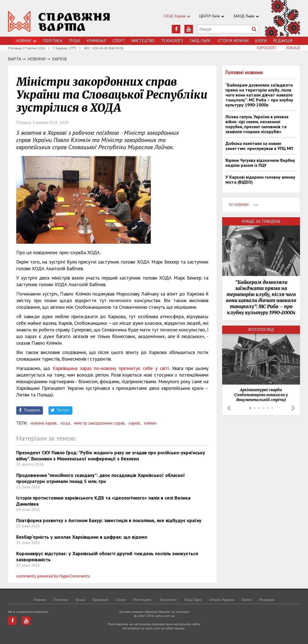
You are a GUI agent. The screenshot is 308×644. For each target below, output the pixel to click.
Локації (293, 48)
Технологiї (172, 41)
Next (293, 408)
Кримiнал (96, 41)
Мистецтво (143, 41)
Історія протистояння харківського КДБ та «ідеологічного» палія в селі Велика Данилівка (103, 501)
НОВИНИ (36, 59)
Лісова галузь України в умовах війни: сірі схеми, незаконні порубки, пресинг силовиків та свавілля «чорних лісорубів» (257, 124)
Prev (229, 408)
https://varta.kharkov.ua (59, 21)
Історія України (233, 41)
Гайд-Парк (200, 41)
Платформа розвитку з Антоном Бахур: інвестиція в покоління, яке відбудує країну (109, 520)
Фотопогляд (261, 330)
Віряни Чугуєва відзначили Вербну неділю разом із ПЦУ (260, 163)
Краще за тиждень (261, 221)
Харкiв (59, 59)
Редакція (283, 41)
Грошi (75, 41)
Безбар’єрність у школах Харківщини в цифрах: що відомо (82, 537)
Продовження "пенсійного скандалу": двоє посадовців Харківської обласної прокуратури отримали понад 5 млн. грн (101, 478)
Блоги (261, 41)
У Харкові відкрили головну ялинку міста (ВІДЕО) (260, 179)
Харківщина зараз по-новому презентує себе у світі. (111, 368)
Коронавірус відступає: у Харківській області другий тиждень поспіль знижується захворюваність (107, 556)
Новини (26, 41)
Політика (53, 41)
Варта (14, 59)
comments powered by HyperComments (53, 576)
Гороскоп (266, 48)
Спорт (119, 41)
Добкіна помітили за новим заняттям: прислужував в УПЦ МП (259, 146)
